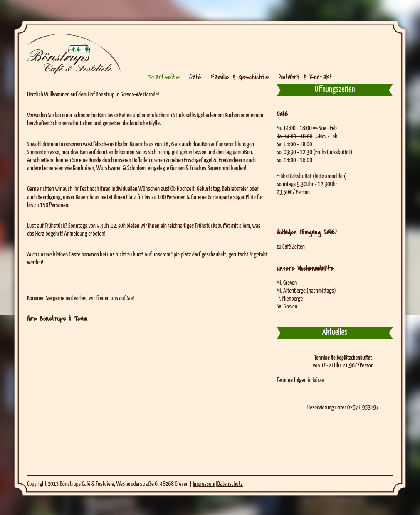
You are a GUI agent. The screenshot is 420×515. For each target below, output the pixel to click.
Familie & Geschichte (240, 77)
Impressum (204, 484)
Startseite (164, 77)
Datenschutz (230, 484)
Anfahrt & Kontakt (306, 77)
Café (195, 77)
